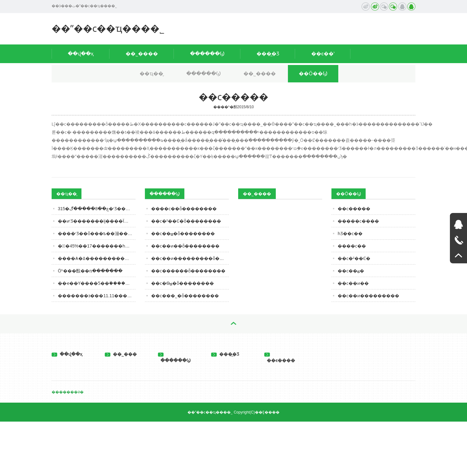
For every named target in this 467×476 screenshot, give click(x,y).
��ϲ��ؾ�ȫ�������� (183, 233)
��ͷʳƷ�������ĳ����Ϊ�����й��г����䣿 (97, 221)
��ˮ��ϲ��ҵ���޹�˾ (108, 28)
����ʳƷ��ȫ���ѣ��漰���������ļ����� (97, 233)
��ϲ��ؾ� (351, 271)
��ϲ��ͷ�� (353, 283)
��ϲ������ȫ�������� (188, 271)
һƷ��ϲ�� (350, 233)
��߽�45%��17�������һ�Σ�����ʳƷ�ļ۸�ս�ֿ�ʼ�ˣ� (97, 246)
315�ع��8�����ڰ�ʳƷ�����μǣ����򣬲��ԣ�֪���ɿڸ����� (97, 209)
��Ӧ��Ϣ (313, 74)
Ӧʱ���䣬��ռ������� (90, 271)
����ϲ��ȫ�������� (184, 209)
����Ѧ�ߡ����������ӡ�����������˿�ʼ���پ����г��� (97, 258)
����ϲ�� (352, 246)
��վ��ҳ (81, 54)
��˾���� (142, 54)
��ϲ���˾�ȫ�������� (185, 296)
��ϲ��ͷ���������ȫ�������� (190, 258)
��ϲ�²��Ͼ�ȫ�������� (186, 221)
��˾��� (121, 354)
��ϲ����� (354, 209)
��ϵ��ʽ (323, 54)
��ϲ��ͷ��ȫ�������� (185, 246)
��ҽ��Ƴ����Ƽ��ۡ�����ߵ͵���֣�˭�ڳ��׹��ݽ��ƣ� (97, 283)
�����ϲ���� (358, 221)
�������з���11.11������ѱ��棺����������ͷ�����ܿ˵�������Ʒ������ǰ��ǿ (97, 296)
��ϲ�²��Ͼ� (354, 258)
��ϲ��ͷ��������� (368, 296)
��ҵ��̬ (151, 74)
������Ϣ (207, 54)
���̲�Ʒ (268, 54)
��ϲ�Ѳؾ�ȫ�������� (183, 283)
